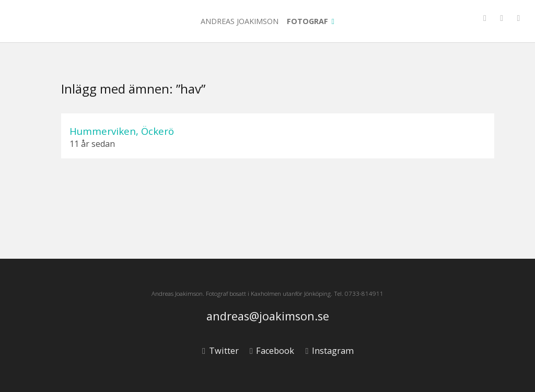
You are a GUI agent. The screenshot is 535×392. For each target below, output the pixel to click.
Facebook (272, 351)
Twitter (220, 351)
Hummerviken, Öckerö (122, 131)
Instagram (329, 351)
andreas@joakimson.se (268, 316)
